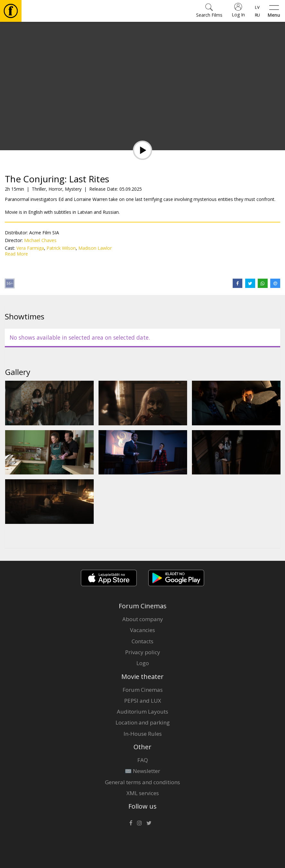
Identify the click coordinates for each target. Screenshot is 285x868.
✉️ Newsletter (142, 771)
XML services (143, 793)
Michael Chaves (40, 240)
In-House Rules (143, 734)
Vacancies (142, 630)
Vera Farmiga (30, 248)
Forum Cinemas (143, 690)
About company (143, 619)
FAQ (143, 760)
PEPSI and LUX (143, 701)
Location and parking (143, 722)
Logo (143, 663)
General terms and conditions (142, 782)
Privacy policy (143, 652)
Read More (16, 254)
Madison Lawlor (95, 248)
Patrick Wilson (61, 248)
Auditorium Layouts (142, 712)
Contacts (142, 641)
